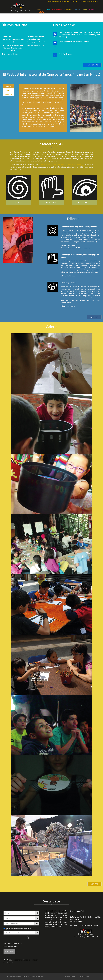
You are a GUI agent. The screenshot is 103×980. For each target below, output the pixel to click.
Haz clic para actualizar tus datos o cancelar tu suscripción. (21, 961)
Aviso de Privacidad (71, 976)
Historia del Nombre (85, 203)
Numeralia (8, 94)
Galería (84, 10)
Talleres (77, 10)
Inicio (39, 10)
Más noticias (92, 65)
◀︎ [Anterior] (73, 111)
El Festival (47, 10)
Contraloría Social (84, 976)
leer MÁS (94, 317)
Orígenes (8, 90)
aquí (15, 946)
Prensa (91, 10)
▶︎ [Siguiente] (100, 111)
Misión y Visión (52, 203)
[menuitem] (39, 10)
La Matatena (68, 10)
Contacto (41, 12)
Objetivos (18, 203)
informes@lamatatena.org (57, 2)
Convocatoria (57, 10)
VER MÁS (94, 884)
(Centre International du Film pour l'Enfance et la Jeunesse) (61, 165)
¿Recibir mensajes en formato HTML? (18, 928)
